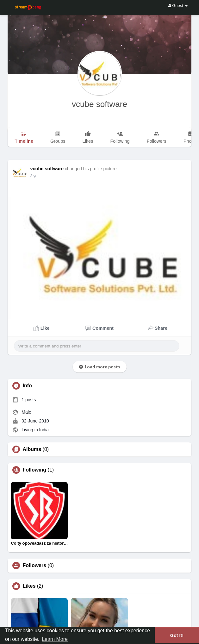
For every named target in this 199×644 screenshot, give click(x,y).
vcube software (99, 104)
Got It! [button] (177, 635)
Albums (32, 449)
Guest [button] (178, 6)
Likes (29, 586)
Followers (34, 566)
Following (34, 470)
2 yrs (34, 176)
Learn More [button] (55, 639)
